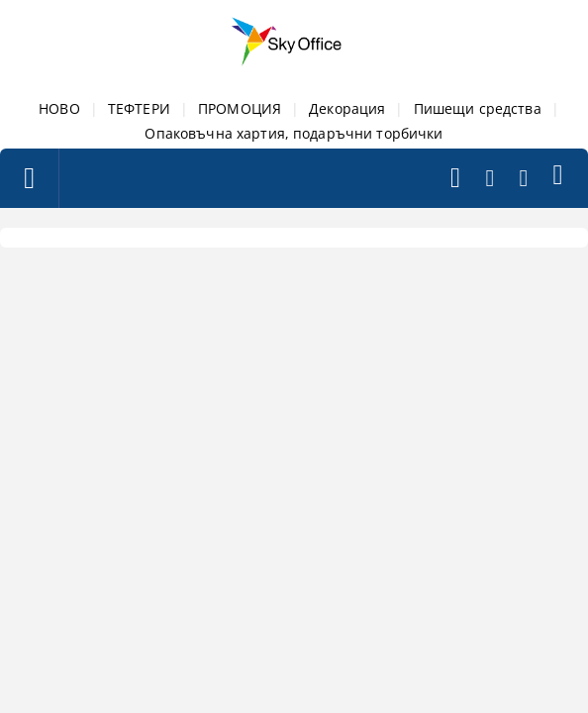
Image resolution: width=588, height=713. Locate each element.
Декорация (347, 108)
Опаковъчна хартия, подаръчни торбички (294, 133)
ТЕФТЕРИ (139, 108)
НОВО (59, 108)
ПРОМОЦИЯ (240, 108)
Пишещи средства (478, 108)
